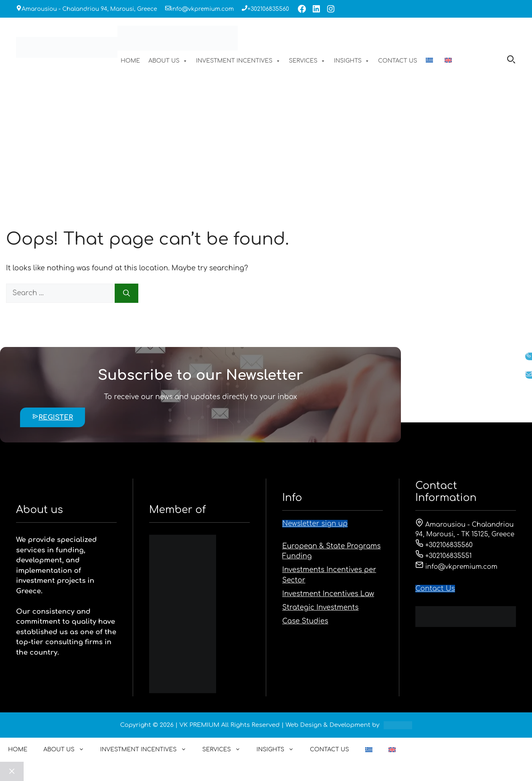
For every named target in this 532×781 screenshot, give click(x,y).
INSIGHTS (352, 61)
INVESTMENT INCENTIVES (238, 61)
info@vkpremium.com (202, 9)
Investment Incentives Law (328, 594)
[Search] (126, 293)
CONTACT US (398, 61)
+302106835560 (268, 9)
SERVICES (307, 61)
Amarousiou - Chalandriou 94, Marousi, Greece (89, 9)
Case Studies (305, 621)
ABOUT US (168, 61)
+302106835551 (444, 556)
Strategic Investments (320, 608)
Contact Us (435, 589)
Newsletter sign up (315, 524)
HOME (130, 61)
